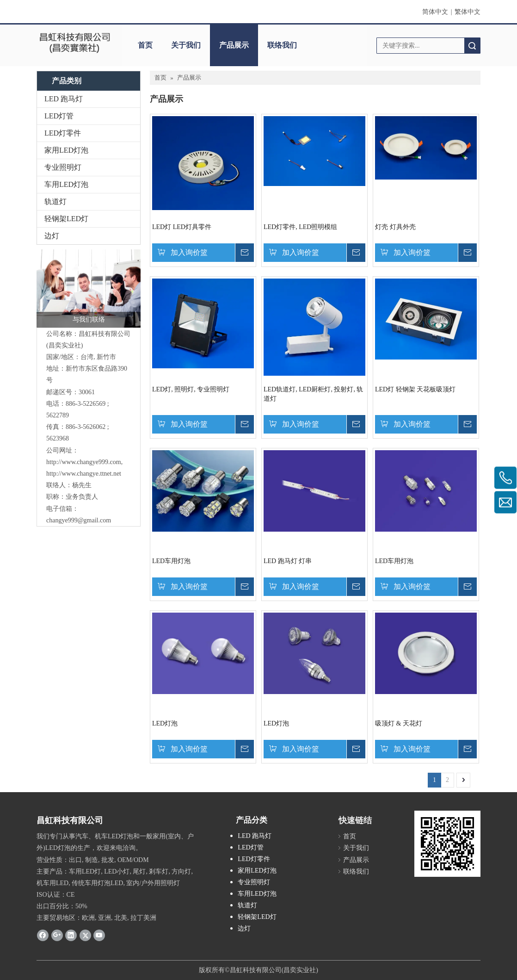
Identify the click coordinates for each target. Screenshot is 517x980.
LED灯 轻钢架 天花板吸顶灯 (415, 389)
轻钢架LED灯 (66, 219)
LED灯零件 (63, 133)
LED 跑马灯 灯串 (288, 561)
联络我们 (282, 45)
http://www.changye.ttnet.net (84, 474)
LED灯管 (59, 116)
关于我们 (186, 45)
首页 (145, 45)
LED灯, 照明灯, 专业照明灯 (191, 389)
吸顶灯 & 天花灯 (399, 723)
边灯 (52, 236)
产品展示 (234, 45)
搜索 (472, 46)
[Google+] (57, 935)
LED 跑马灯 (64, 99)
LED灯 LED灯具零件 (182, 227)
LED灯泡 (165, 723)
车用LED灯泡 (66, 184)
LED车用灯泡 (171, 561)
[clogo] (74, 42)
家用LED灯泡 (66, 150)
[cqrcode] (447, 844)
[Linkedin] (71, 935)
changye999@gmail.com (79, 520)
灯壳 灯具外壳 (395, 227)
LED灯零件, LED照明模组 (300, 227)
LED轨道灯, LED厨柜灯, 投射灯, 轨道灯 (313, 394)
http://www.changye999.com (84, 462)
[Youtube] (99, 935)
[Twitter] (85, 935)
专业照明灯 (63, 167)
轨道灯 (55, 202)
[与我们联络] (89, 288)
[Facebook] (43, 935)
